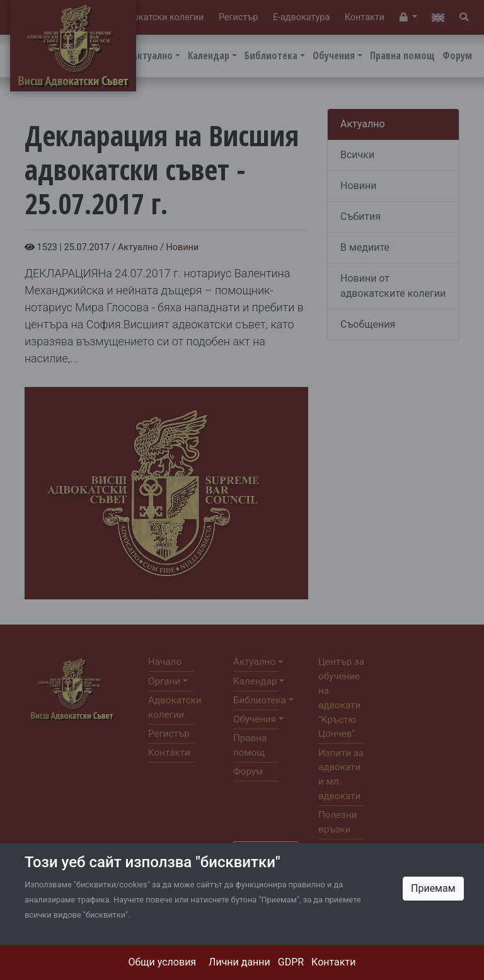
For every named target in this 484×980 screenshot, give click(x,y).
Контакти (333, 962)
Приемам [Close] (433, 888)
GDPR (291, 962)
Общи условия (163, 962)
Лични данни (239, 962)
